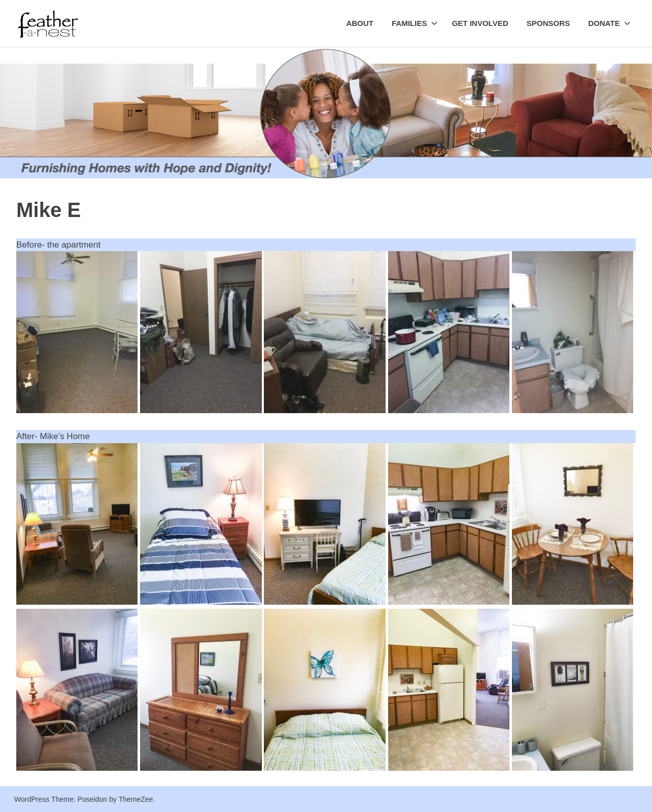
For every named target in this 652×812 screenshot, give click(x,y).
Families (415, 23)
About (360, 23)
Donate (609, 23)
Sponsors (548, 23)
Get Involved (480, 23)
